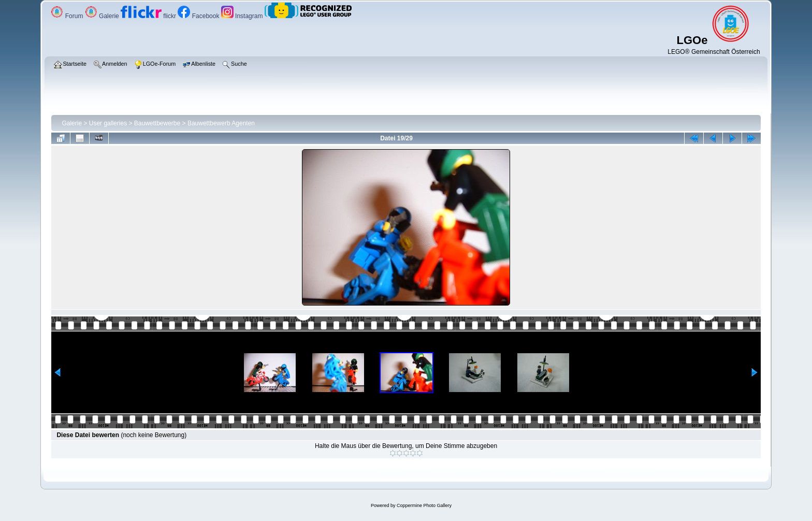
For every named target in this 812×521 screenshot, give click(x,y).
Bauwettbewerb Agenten (221, 123)
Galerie (103, 16)
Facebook (199, 16)
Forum (68, 16)
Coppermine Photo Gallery (424, 505)
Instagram (243, 16)
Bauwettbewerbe (157, 123)
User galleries (108, 123)
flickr (149, 16)
